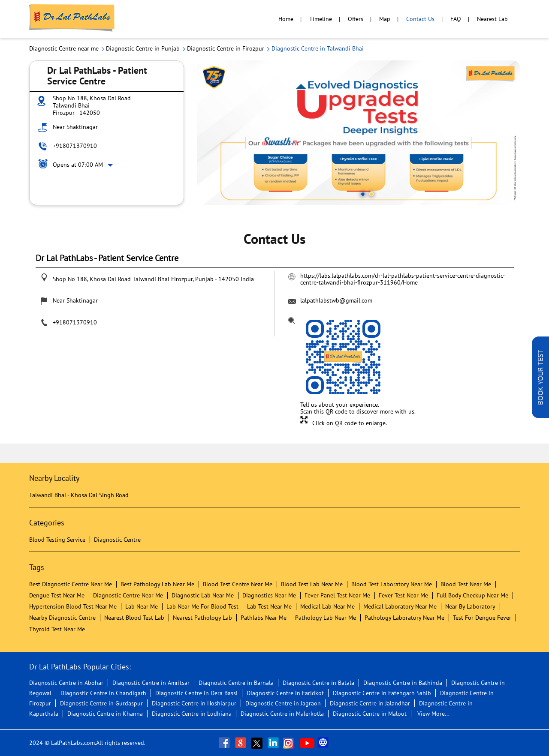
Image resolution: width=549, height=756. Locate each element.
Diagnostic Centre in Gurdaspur (101, 703)
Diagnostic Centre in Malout (370, 714)
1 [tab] (363, 194)
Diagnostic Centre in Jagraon (283, 703)
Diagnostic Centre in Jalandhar (370, 703)
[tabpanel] (359, 133)
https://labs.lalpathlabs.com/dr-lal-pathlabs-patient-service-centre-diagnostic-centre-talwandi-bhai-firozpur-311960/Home (403, 279)
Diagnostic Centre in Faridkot (285, 693)
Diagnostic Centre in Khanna (105, 714)
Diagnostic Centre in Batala (318, 683)
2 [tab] (371, 194)
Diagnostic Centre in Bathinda (403, 683)
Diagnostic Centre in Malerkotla (282, 714)
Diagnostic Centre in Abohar (66, 683)
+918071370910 (75, 146)
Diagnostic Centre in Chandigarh (103, 693)
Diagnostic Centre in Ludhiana (192, 714)
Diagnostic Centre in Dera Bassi (196, 693)
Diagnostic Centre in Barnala (236, 683)
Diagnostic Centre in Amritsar (151, 683)
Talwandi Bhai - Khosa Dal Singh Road (79, 495)
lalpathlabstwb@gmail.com (336, 300)
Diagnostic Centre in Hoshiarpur (194, 703)
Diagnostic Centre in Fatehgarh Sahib (382, 693)
